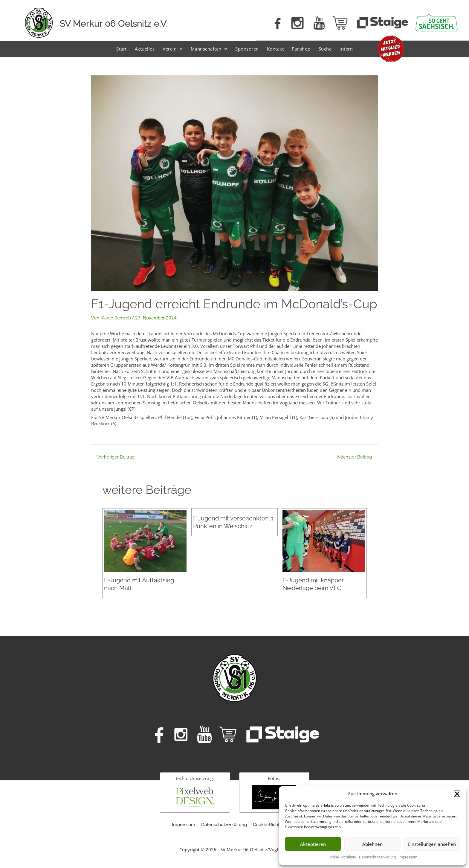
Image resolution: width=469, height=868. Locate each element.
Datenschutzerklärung (377, 857)
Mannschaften (209, 49)
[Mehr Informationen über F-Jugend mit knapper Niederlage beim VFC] (324, 540)
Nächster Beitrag (357, 457)
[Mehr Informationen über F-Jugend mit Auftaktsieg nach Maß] (145, 540)
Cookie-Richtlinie (342, 857)
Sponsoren (247, 49)
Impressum (408, 857)
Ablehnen (372, 844)
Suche (325, 49)
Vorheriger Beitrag (113, 457)
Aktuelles (145, 49)
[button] (457, 794)
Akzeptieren (313, 844)
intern (346, 49)
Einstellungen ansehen (432, 844)
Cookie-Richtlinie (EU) (275, 825)
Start (122, 49)
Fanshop (301, 49)
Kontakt (275, 49)
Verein (173, 49)
